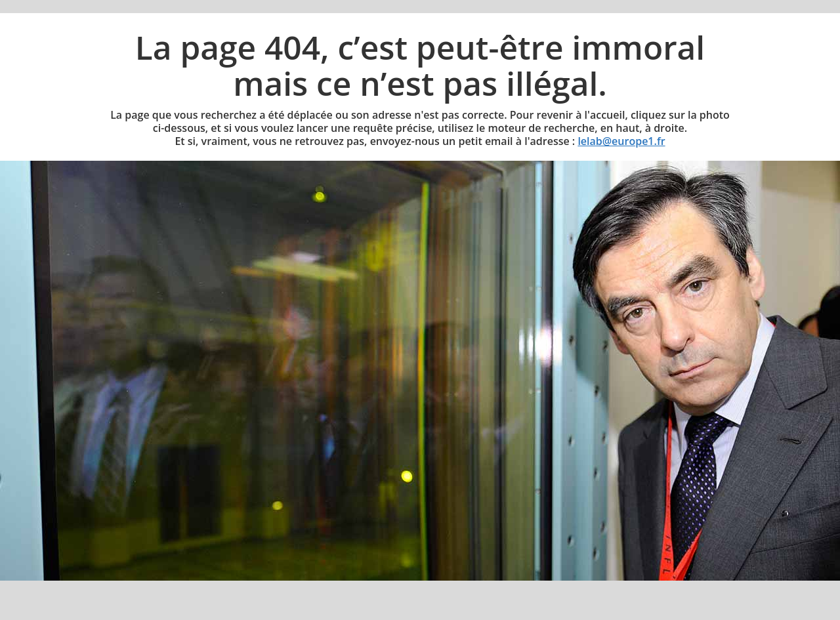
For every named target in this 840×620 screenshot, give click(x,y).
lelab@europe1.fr (621, 141)
